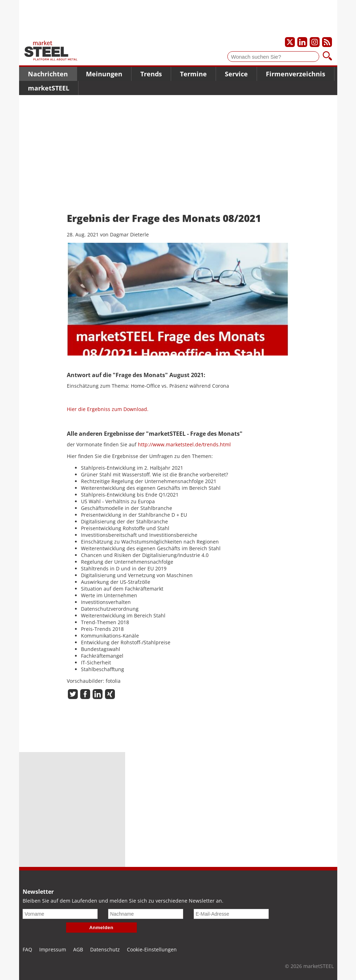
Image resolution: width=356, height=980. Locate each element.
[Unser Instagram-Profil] (315, 42)
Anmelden (101, 928)
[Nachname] (146, 914)
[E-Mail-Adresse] (231, 914)
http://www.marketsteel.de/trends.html (184, 444)
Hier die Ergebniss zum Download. (108, 409)
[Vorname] (60, 914)
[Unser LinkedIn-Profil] (302, 42)
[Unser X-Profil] (290, 42)
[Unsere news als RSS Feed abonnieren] (327, 42)
